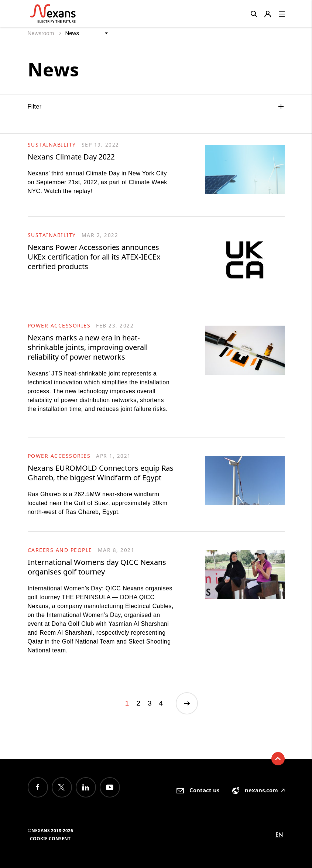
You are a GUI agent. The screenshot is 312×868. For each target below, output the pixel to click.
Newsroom (42, 33)
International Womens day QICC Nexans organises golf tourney (97, 567)
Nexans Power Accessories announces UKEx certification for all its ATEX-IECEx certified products (94, 257)
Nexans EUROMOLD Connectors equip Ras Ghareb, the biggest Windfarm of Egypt (101, 473)
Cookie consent (50, 839)
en (279, 835)
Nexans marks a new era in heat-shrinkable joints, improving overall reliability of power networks (88, 347)
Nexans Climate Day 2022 (71, 157)
